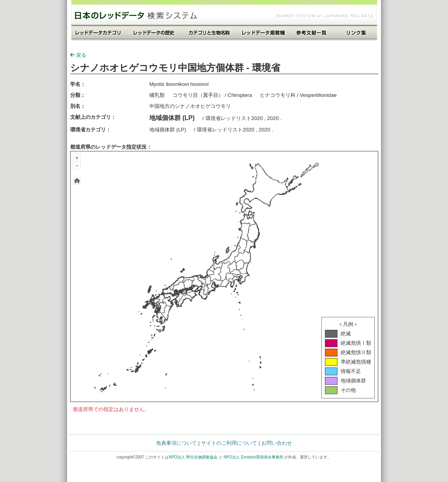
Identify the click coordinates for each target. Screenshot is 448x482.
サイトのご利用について (229, 443)
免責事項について (176, 443)
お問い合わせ (277, 443)
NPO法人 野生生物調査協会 (193, 457)
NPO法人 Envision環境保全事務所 (253, 457)
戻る (78, 55)
